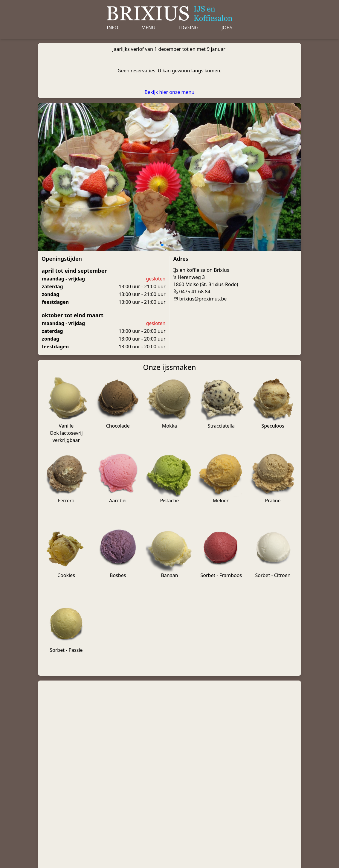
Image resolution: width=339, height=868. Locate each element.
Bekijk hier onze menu (170, 92)
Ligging (188, 28)
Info (112, 28)
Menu (148, 28)
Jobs (227, 28)
